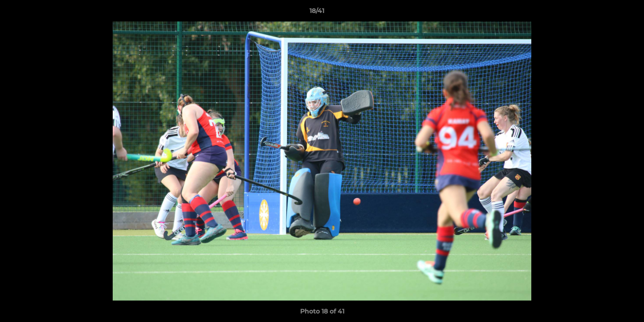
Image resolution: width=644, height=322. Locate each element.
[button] (606, 13)
